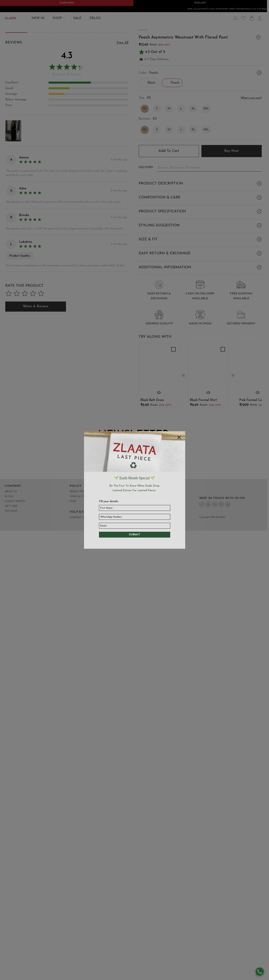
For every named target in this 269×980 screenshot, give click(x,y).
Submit (135, 535)
